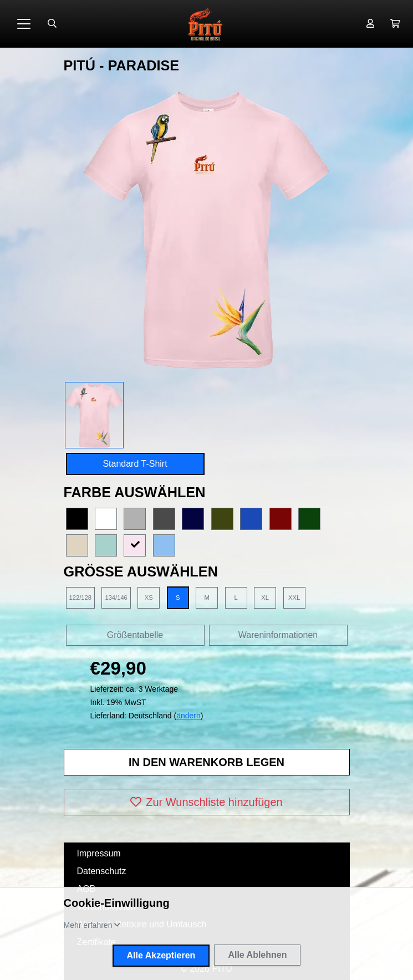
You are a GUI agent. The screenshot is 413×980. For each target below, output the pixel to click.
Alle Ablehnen (257, 955)
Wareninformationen (278, 635)
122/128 (80, 598)
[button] (395, 24)
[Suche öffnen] (52, 24)
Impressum (99, 853)
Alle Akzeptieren (161, 955)
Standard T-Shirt (135, 464)
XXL (294, 598)
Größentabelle (135, 635)
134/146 (116, 598)
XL (265, 598)
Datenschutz (102, 871)
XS (149, 598)
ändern (188, 716)
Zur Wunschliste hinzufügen (206, 802)
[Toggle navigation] (24, 24)
